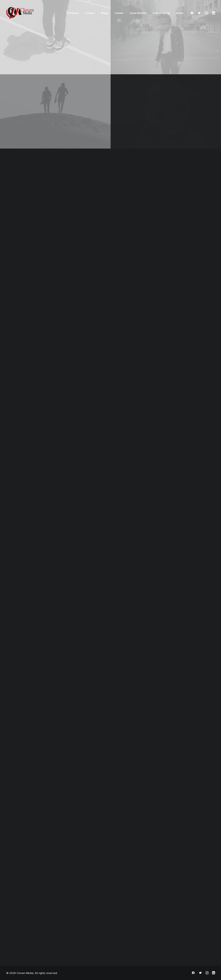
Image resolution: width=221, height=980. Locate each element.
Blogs (105, 13)
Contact (90, 13)
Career (119, 13)
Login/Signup (161, 13)
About (180, 13)
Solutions (73, 13)
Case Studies (138, 13)
